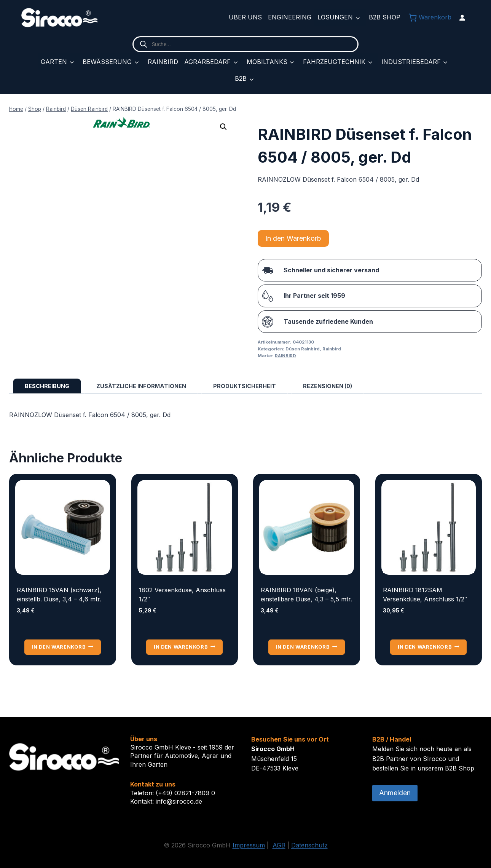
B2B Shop (385, 17)
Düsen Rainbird (303, 349)
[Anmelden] (462, 18)
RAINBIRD (285, 356)
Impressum (249, 845)
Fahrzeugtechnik (334, 62)
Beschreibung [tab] (47, 386)
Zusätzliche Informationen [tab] (141, 386)
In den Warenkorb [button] (63, 647)
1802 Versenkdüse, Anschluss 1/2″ (182, 595)
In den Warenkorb (293, 238)
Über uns (245, 17)
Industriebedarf (411, 62)
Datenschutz (309, 845)
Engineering (290, 17)
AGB (279, 845)
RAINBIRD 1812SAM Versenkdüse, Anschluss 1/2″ (425, 595)
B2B (241, 78)
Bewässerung (107, 62)
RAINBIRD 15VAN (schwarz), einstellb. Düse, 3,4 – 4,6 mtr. (59, 595)
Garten (54, 62)
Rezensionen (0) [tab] (328, 386)
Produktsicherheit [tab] (245, 386)
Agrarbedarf (207, 62)
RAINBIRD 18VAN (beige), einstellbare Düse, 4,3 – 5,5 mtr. (306, 595)
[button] (223, 127)
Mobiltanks (267, 62)
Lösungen (335, 17)
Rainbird (163, 62)
